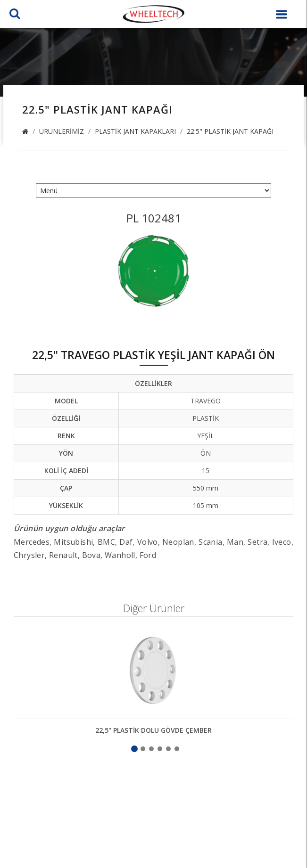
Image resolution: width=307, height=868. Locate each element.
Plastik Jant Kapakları (135, 131)
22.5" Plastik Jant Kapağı (230, 131)
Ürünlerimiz (62, 131)
